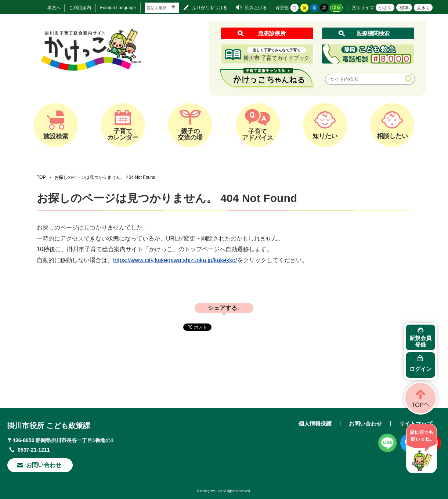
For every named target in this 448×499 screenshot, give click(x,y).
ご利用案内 (80, 8)
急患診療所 (272, 33)
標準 (404, 8)
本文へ (54, 8)
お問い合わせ (44, 465)
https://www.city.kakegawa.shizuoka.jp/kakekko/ (175, 260)
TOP (41, 177)
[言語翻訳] (162, 8)
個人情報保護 (315, 424)
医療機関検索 (373, 33)
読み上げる (256, 8)
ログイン (420, 369)
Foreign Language (118, 8)
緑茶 (336, 8)
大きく (423, 8)
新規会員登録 (420, 341)
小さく (385, 8)
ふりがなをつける (210, 8)
